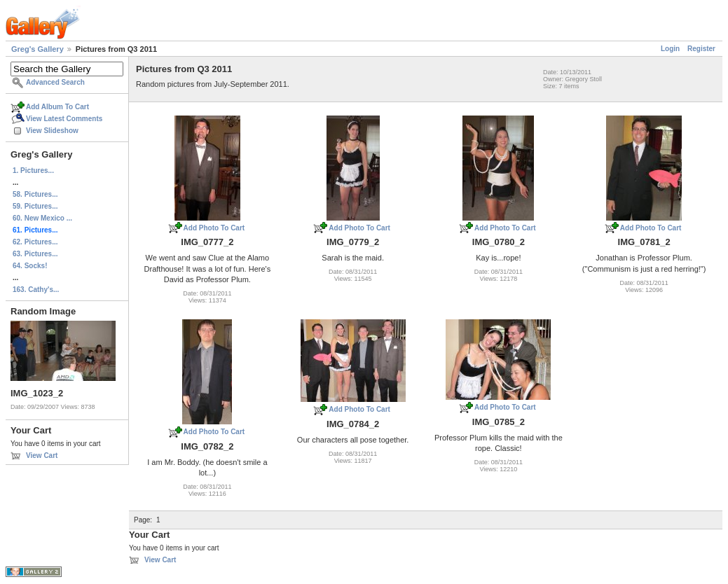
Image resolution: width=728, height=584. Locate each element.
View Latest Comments (64, 119)
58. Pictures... (35, 194)
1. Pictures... (33, 171)
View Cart (42, 456)
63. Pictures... (35, 254)
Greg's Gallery (37, 49)
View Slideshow (52, 131)
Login (670, 49)
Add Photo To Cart (214, 228)
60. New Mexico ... (42, 218)
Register (701, 49)
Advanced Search (55, 82)
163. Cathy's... (36, 290)
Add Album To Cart (57, 107)
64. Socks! (30, 266)
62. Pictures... (35, 242)
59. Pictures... (35, 206)
